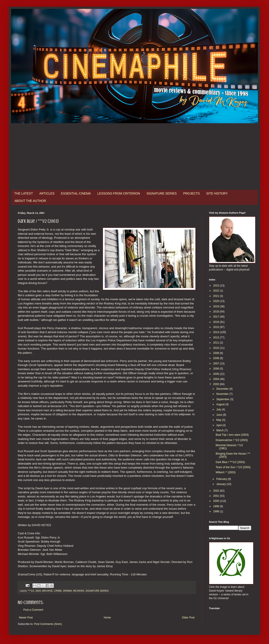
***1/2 (31, 591)
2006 (217, 369)
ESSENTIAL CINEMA (76, 193)
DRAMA (67, 591)
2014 (217, 332)
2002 (217, 491)
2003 (38, 591)
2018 (217, 312)
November (223, 394)
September (223, 399)
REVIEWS (79, 591)
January (221, 484)
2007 (217, 364)
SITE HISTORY (217, 193)
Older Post (188, 618)
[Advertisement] (134, 157)
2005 (217, 374)
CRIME (58, 591)
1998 (217, 511)
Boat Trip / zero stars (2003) (232, 435)
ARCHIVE (47, 591)
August (221, 404)
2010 (217, 348)
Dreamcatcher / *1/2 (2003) (232, 440)
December (223, 389)
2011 (217, 343)
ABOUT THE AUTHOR (30, 201)
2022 (217, 291)
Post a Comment (33, 610)
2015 (217, 327)
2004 (217, 379)
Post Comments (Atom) (48, 624)
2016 (217, 322)
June (220, 415)
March (220, 430)
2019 (217, 306)
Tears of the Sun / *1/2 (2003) (233, 467)
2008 (217, 358)
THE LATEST (24, 193)
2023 (217, 286)
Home (107, 618)
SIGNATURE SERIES (162, 193)
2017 (217, 317)
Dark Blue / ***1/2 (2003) (230, 462)
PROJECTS (192, 193)
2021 (217, 296)
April (219, 425)
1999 (217, 506)
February (222, 479)
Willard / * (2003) (226, 472)
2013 (217, 338)
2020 (217, 301)
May (219, 420)
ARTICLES (47, 193)
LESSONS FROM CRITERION (119, 193)
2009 (217, 353)
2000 (217, 501)
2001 (217, 496)
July (219, 409)
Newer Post (26, 618)
